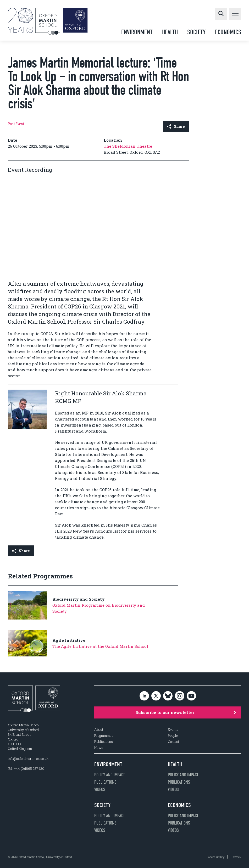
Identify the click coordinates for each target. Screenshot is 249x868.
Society (196, 32)
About (99, 730)
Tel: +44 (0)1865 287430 (26, 769)
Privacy (236, 857)
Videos (100, 789)
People (173, 736)
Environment (137, 32)
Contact (173, 742)
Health (170, 32)
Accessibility (216, 857)
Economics (228, 32)
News (99, 748)
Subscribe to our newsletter (186, 712)
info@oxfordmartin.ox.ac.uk (28, 759)
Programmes (104, 736)
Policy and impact (110, 775)
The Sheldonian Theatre (128, 146)
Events (173, 730)
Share (176, 126)
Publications (104, 742)
